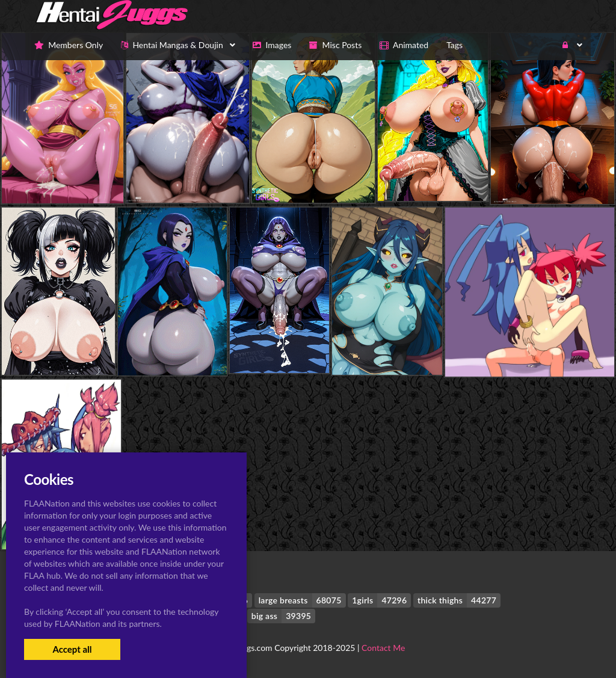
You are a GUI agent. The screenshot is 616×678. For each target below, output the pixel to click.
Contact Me (383, 648)
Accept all (72, 649)
